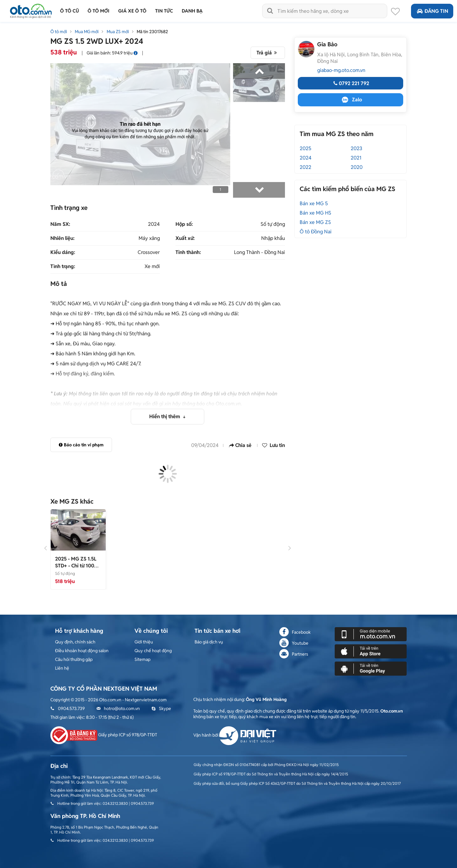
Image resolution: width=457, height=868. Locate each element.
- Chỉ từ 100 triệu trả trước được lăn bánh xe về (77, 569)
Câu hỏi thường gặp (74, 659)
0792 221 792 (350, 83)
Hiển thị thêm (165, 416)
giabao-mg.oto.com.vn (341, 70)
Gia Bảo (327, 44)
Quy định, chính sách (75, 642)
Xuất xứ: (185, 238)
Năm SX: (60, 224)
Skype (161, 708)
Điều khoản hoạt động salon (82, 651)
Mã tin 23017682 (152, 32)
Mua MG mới (87, 32)
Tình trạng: (63, 266)
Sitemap (142, 659)
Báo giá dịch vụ (209, 642)
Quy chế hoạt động (153, 651)
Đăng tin (432, 11)
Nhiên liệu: (62, 238)
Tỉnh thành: (188, 252)
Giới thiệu (144, 642)
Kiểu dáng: (63, 252)
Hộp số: (184, 224)
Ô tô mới (59, 32)
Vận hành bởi (235, 735)
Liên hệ (62, 668)
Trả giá (268, 53)
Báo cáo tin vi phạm (81, 445)
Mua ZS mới (118, 32)
